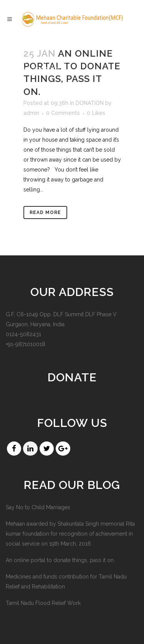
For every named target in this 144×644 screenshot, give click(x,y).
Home (22, 69)
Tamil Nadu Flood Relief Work (43, 603)
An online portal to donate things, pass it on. (60, 560)
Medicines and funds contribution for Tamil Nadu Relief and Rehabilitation (66, 582)
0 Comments (63, 113)
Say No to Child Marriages (38, 507)
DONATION (90, 103)
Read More (45, 212)
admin (31, 113)
